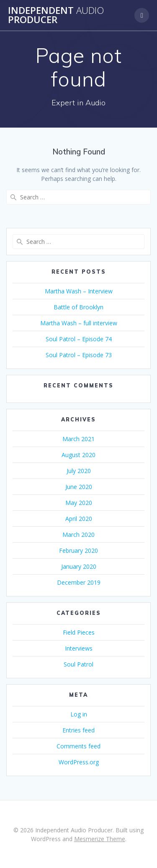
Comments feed (78, 746)
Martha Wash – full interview (79, 323)
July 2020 (79, 471)
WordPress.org (79, 762)
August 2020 (78, 455)
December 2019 (79, 582)
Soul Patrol (78, 664)
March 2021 (78, 439)
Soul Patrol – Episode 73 (79, 355)
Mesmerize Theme (100, 839)
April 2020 (79, 519)
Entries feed (78, 730)
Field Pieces (79, 632)
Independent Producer (56, 15)
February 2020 (78, 550)
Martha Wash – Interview (79, 291)
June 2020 (79, 487)
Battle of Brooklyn (78, 307)
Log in (79, 714)
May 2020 (79, 503)
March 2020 (78, 535)
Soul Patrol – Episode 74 (79, 339)
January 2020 (79, 566)
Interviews (79, 648)
